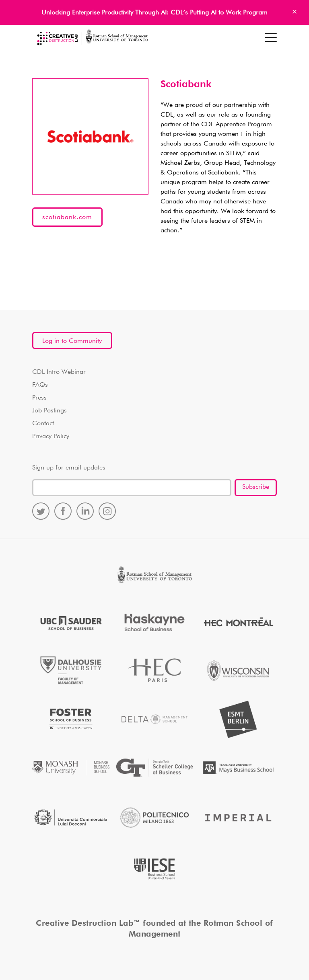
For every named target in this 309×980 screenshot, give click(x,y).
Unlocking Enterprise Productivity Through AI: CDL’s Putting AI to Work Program (154, 13)
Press (39, 398)
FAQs (40, 385)
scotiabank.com (67, 217)
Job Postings (49, 411)
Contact (43, 424)
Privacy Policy (51, 437)
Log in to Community (72, 341)
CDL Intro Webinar (59, 372)
